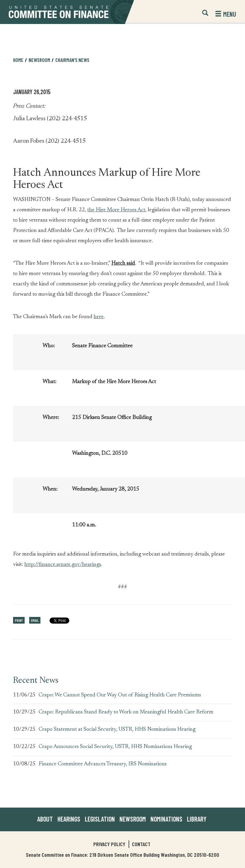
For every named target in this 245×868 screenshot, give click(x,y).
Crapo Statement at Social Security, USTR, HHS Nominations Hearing (117, 730)
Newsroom (39, 60)
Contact (141, 844)
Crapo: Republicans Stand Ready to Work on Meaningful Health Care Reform (126, 712)
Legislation (100, 819)
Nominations (166, 819)
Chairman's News (72, 60)
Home (18, 60)
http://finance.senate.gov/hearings (63, 565)
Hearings (69, 819)
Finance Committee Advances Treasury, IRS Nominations (103, 764)
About (45, 819)
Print (19, 620)
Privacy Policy (109, 844)
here (99, 317)
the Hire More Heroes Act (116, 210)
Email (35, 620)
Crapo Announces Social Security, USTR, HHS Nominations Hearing (115, 747)
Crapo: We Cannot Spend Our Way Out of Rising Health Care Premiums (120, 695)
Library (197, 819)
